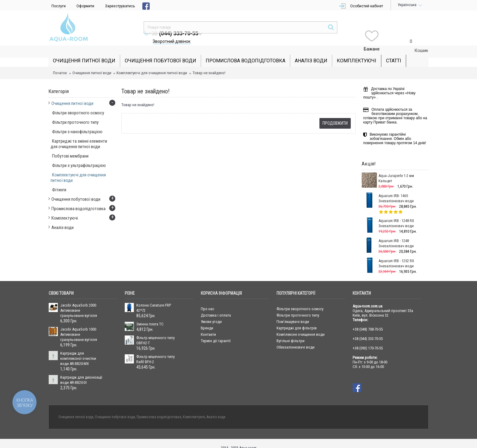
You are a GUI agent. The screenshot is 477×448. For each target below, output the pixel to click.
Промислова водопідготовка (159, 408)
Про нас (207, 300)
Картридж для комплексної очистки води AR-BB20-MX (78, 349)
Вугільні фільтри (291, 332)
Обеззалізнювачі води (296, 338)
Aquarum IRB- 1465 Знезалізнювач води (396, 189)
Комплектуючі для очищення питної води (152, 64)
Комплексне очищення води (301, 325)
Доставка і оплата (216, 306)
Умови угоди (211, 313)
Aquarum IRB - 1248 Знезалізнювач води (396, 234)
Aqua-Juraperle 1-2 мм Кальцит (396, 169)
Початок (60, 64)
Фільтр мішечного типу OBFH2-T (155, 331)
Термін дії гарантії (216, 332)
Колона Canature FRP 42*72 (154, 299)
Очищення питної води (92, 64)
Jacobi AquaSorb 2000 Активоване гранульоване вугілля (79, 301)
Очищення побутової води (115, 408)
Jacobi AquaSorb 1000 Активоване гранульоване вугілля (79, 325)
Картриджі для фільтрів (297, 319)
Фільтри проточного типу (298, 306)
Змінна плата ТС (150, 315)
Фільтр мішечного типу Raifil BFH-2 (155, 350)
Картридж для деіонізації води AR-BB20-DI (81, 371)
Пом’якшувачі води (293, 313)
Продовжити (335, 114)
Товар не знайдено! (209, 64)
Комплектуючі (194, 408)
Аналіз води (216, 408)
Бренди (207, 319)
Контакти (208, 325)
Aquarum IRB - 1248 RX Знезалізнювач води (396, 214)
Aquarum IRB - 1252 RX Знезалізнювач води (396, 254)
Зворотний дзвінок (287, 29)
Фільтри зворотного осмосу (300, 300)
